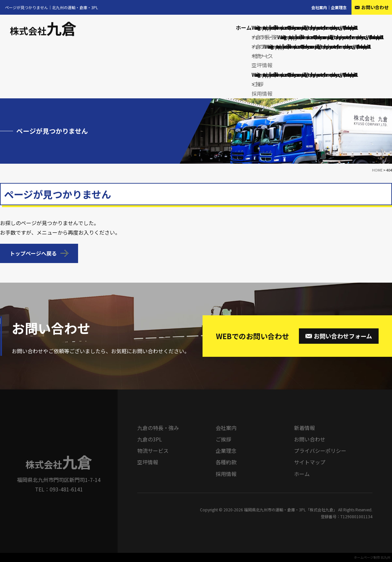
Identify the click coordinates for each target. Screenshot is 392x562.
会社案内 (319, 7)
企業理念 (339, 7)
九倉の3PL (258, 46)
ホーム (244, 27)
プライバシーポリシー (320, 451)
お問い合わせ (310, 439)
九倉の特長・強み (265, 37)
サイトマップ (310, 462)
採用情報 (262, 93)
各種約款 (226, 462)
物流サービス (262, 56)
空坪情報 (262, 65)
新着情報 (304, 428)
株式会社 (43, 31)
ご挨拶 (257, 84)
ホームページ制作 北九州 (372, 557)
